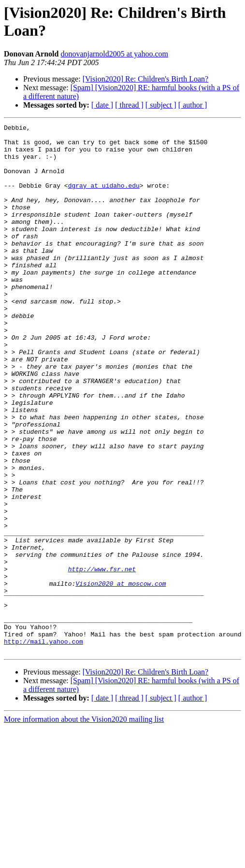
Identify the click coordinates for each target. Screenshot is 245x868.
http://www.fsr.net (102, 659)
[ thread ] (129, 105)
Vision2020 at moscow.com (121, 676)
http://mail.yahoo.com (43, 745)
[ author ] (193, 105)
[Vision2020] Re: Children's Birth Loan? (146, 79)
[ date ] (102, 105)
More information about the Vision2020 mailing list (84, 825)
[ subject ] (161, 105)
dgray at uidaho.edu (104, 198)
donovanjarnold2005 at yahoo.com (114, 54)
